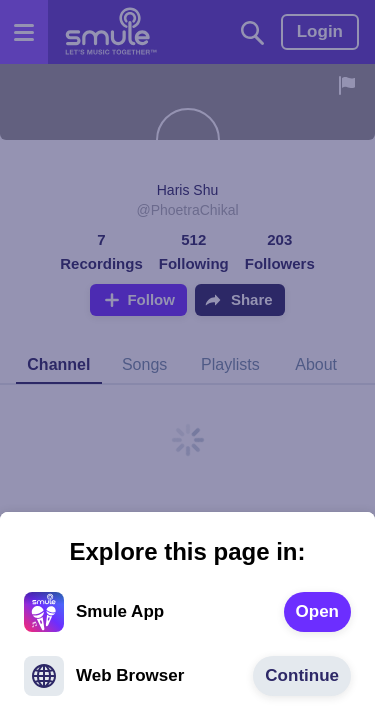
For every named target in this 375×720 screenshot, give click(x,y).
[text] (317, 612)
